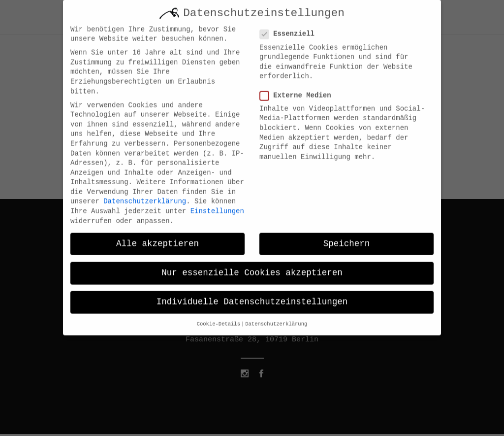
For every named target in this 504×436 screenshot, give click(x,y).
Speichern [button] (347, 237)
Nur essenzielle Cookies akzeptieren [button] (252, 266)
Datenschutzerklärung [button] (276, 318)
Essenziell (291, 28)
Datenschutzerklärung (145, 195)
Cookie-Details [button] (219, 318)
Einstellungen (217, 204)
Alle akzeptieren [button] (157, 237)
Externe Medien (299, 89)
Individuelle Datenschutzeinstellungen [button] (252, 295)
